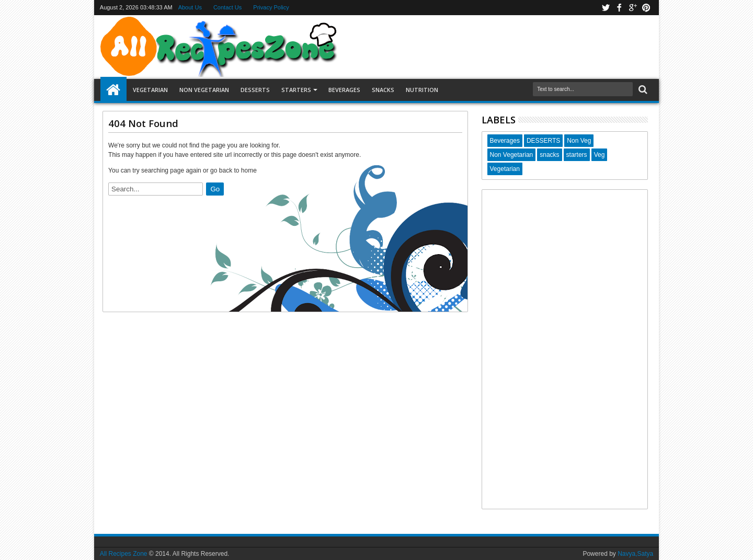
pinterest (646, 8)
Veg (600, 155)
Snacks (383, 90)
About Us (190, 7)
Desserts (255, 90)
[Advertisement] (565, 349)
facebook (619, 8)
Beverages (344, 90)
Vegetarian (150, 90)
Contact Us (227, 7)
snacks (549, 155)
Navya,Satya (635, 554)
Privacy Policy (271, 7)
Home (113, 90)
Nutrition (422, 90)
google (633, 8)
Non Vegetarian (204, 90)
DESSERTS (543, 141)
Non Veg (579, 141)
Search (642, 90)
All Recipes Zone (124, 554)
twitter (606, 8)
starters (577, 155)
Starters (296, 90)
